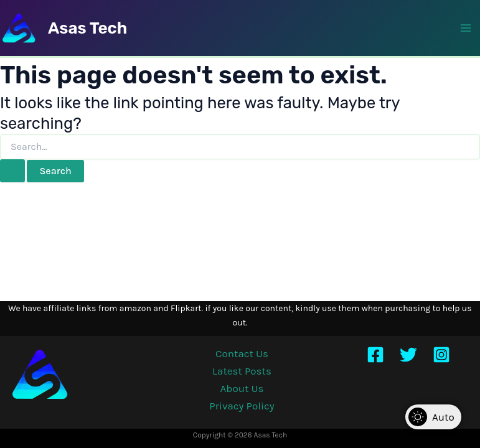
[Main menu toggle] (466, 28)
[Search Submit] (12, 171)
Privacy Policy (242, 406)
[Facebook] (375, 355)
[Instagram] (441, 355)
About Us (242, 388)
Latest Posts (242, 371)
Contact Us (242, 353)
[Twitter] (408, 355)
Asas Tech (87, 28)
